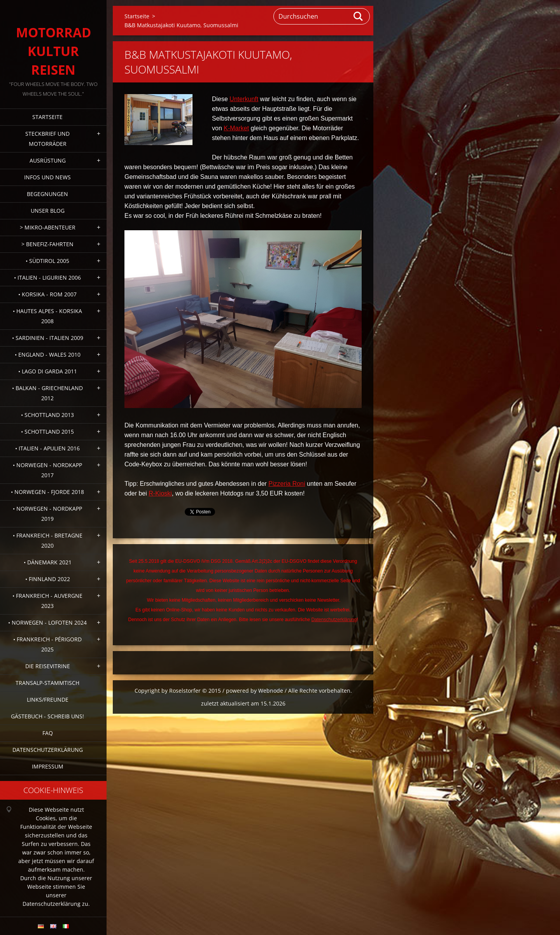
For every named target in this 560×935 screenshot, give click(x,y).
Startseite (47, 117)
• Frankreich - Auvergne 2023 (47, 601)
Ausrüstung (48, 160)
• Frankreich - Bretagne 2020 (48, 540)
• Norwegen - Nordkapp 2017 (47, 470)
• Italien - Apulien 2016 (47, 448)
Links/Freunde (48, 699)
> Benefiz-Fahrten (47, 244)
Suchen (359, 16)
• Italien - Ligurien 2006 (47, 278)
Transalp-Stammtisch (47, 683)
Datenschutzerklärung (48, 750)
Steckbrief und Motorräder (47, 139)
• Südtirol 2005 (47, 261)
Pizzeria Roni (287, 484)
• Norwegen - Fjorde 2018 (47, 492)
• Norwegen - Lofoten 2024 (47, 622)
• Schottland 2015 (47, 432)
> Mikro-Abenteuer (48, 227)
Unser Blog (48, 211)
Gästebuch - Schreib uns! (47, 716)
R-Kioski (160, 493)
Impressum (48, 766)
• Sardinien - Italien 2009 (48, 338)
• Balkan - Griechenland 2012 (47, 393)
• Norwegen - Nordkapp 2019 (47, 514)
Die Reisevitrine (48, 666)
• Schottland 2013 (47, 415)
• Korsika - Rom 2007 (47, 294)
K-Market (236, 128)
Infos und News (47, 177)
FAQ (48, 733)
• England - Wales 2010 (48, 355)
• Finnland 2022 (48, 579)
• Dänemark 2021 (48, 562)
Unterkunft (244, 99)
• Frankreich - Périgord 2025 (47, 644)
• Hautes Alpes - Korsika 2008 (47, 316)
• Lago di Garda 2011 (48, 371)
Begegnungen (47, 194)
